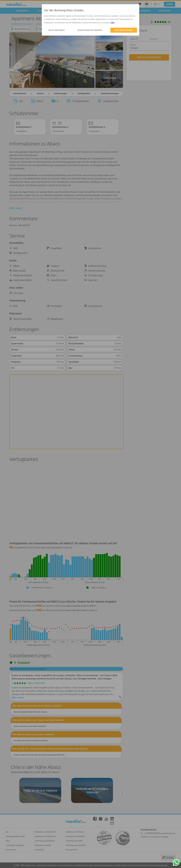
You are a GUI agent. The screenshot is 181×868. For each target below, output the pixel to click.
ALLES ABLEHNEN (57, 30)
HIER (112, 23)
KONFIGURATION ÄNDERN (90, 30)
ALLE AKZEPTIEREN (124, 30)
